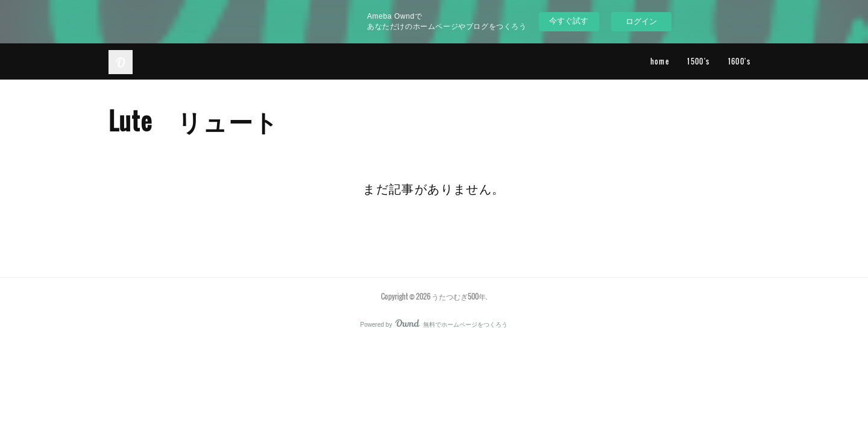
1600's (739, 61)
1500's (698, 61)
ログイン (641, 21)
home (660, 61)
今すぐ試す (569, 21)
